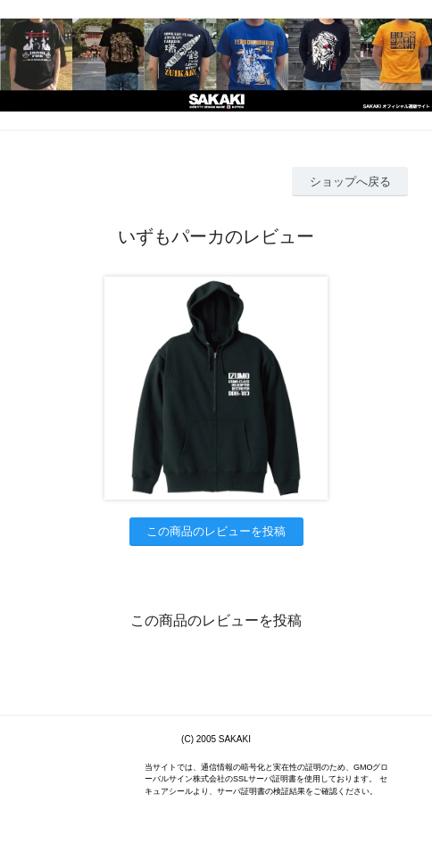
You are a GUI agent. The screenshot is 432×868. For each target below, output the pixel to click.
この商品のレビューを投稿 (216, 531)
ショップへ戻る (350, 182)
